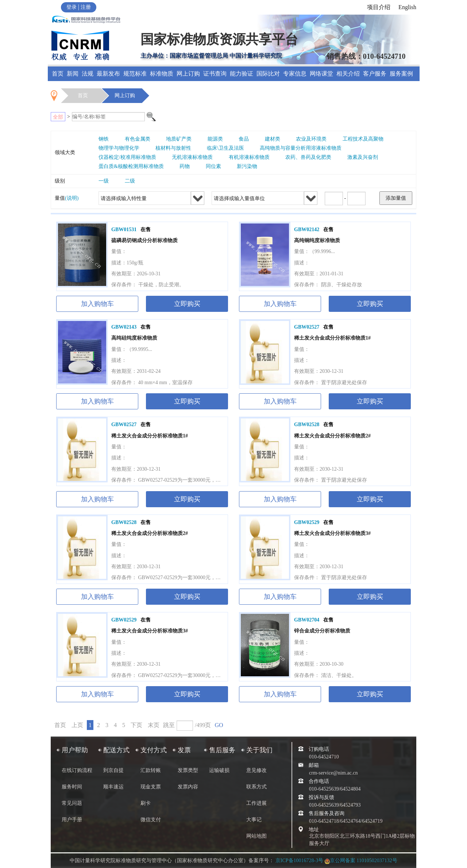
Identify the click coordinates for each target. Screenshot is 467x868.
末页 (154, 725)
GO (219, 725)
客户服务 (375, 74)
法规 (88, 74)
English (407, 7)
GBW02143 (124, 327)
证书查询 (215, 74)
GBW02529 (307, 522)
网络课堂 (321, 74)
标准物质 (162, 74)
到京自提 (113, 770)
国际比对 (268, 74)
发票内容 (188, 787)
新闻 (73, 74)
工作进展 (256, 803)
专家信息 (295, 74)
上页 (77, 725)
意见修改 (256, 770)
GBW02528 (307, 425)
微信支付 (151, 820)
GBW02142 (307, 230)
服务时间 (72, 787)
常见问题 (72, 803)
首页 (58, 74)
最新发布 (108, 74)
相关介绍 (348, 74)
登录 (72, 7)
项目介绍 (379, 7)
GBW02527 (307, 327)
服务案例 (401, 74)
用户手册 (72, 820)
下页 (136, 725)
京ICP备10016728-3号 (299, 861)
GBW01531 (124, 230)
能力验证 (242, 74)
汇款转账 (151, 770)
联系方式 (256, 787)
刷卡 (146, 803)
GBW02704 (307, 620)
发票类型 (188, 770)
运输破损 (219, 770)
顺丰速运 (113, 787)
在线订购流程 (77, 770)
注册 (86, 7)
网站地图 (256, 836)
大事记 (254, 820)
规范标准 (135, 74)
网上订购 (188, 74)
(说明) (72, 198)
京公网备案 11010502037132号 (361, 861)
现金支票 (151, 787)
